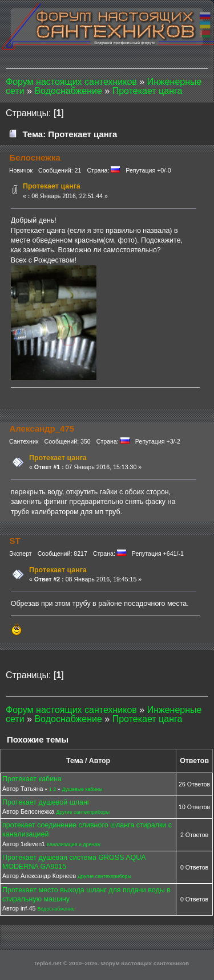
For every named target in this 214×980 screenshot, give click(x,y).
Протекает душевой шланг (46, 802)
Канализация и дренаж (74, 844)
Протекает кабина (32, 779)
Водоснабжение (56, 909)
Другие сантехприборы (83, 812)
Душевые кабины (82, 789)
